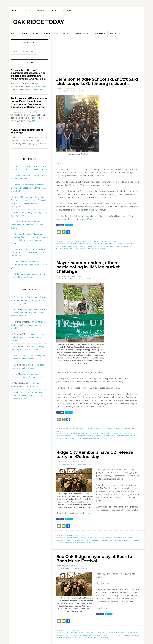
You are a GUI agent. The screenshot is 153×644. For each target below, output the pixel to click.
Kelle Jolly (104, 633)
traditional (91, 542)
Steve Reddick (71, 438)
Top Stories (112, 242)
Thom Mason (97, 438)
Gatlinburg (68, 246)
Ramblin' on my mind (82, 540)
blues (99, 538)
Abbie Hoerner (72, 538)
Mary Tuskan (68, 540)
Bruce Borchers (94, 434)
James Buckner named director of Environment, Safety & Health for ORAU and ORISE (28, 188)
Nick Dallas (125, 246)
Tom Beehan (107, 438)
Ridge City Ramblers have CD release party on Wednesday (95, 454)
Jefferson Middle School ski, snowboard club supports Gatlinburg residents (97, 81)
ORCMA (120, 635)
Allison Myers (72, 244)
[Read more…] (93, 219)
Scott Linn (89, 249)
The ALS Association (84, 438)
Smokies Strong (99, 249)
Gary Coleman (121, 538)
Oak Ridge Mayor (86, 635)
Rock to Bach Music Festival (67, 637)
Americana (83, 538)
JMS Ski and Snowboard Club (108, 246)
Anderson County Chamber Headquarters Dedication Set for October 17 (29, 265)
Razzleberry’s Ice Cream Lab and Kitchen (106, 540)
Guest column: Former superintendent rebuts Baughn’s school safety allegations (29, 300)
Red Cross (80, 249)
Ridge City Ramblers (131, 540)
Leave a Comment (77, 91)
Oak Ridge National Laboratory (100, 429)
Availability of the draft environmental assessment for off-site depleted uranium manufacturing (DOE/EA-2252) (29, 74)
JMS (95, 246)
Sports (104, 242)
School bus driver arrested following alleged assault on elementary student (27, 396)
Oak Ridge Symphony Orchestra (105, 635)
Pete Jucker (71, 249)
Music (82, 535)
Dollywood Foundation (108, 244)
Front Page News (82, 242)
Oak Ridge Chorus (127, 633)
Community (71, 242)
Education (79, 429)
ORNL (127, 436)
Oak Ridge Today (39, 22)
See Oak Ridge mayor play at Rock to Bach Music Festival (94, 559)
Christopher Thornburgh (89, 244)
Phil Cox (133, 436)
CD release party (109, 538)
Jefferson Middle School (83, 246)
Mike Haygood (95, 436)
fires (120, 244)
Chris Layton (106, 434)
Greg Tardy (95, 633)
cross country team (120, 434)
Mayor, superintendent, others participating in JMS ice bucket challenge (88, 267)
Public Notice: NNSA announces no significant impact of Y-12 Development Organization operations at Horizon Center (29, 103)
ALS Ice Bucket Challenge (77, 434)
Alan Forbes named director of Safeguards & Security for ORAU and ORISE (27, 225)
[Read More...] (39, 90)
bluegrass (92, 538)
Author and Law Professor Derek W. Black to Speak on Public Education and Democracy (28, 253)
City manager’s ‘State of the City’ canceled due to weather (29, 325)
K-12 (86, 429)
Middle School (95, 242)
